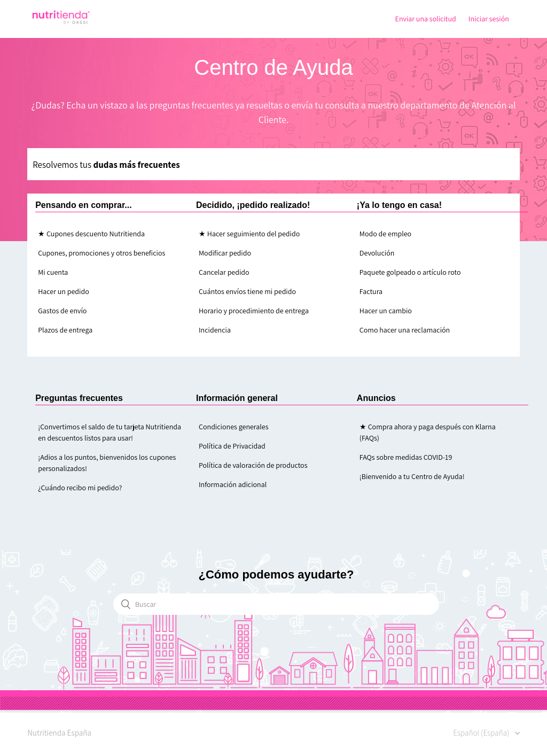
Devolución (377, 253)
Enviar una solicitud (426, 19)
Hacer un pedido (64, 291)
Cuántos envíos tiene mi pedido (247, 291)
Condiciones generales (234, 427)
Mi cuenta (53, 272)
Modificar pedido (225, 253)
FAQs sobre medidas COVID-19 (406, 457)
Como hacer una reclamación (405, 330)
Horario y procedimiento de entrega (254, 311)
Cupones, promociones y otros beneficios (101, 253)
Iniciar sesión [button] (489, 19)
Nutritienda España (59, 733)
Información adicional (233, 484)
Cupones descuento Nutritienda (96, 234)
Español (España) (482, 733)
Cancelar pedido (224, 272)
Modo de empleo (385, 234)
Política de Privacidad (232, 446)
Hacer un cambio (386, 311)
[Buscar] (276, 604)
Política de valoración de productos (253, 465)
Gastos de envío (62, 311)
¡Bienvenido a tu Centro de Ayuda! (412, 476)
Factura (371, 291)
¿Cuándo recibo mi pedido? (80, 488)
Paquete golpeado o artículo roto (410, 272)
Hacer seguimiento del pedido (253, 234)
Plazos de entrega (65, 330)
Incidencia (215, 330)
